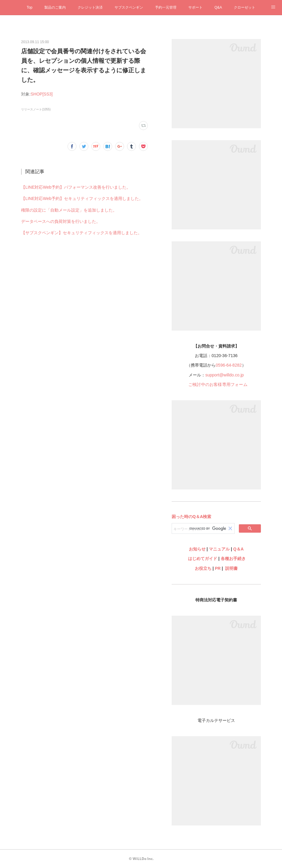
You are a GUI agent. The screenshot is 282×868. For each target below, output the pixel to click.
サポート (195, 7)
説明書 (231, 568)
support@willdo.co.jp (224, 375)
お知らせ (197, 549)
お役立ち (203, 568)
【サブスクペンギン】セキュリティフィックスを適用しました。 (82, 233)
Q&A (218, 7)
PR (218, 568)
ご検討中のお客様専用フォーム (218, 384)
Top (30, 7)
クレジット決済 (90, 7)
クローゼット (245, 7)
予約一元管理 (166, 7)
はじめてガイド (202, 559)
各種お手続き (233, 559)
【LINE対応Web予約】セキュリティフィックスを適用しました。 (82, 198)
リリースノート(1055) (36, 109)
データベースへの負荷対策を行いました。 (61, 221)
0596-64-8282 (229, 365)
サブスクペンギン (129, 7)
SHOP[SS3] (42, 94)
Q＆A (238, 549)
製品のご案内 (55, 7)
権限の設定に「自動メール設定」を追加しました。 (69, 210)
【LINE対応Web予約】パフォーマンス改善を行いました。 (76, 187)
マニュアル (219, 549)
